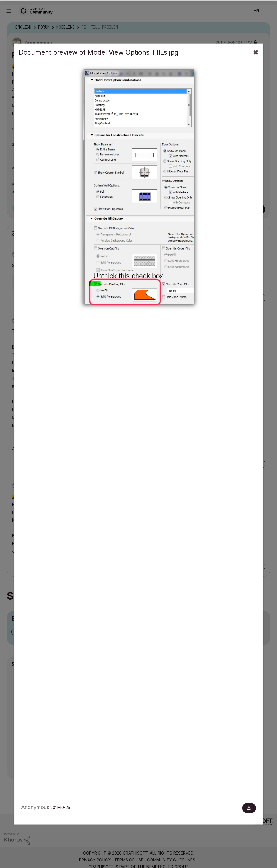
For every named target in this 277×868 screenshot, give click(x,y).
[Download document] (249, 808)
